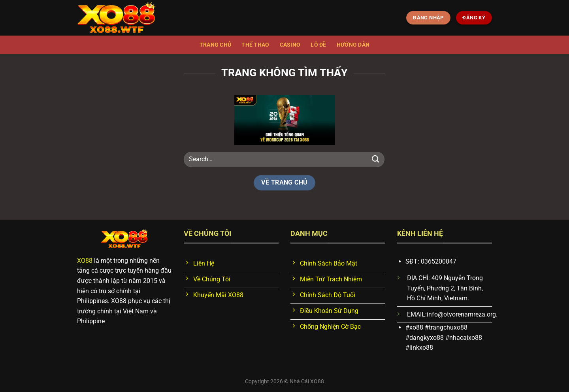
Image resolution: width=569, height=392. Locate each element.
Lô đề (318, 45)
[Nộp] (376, 159)
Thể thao (255, 45)
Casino (290, 45)
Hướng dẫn (353, 45)
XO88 (85, 261)
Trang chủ (216, 45)
